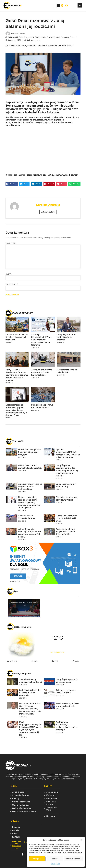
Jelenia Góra (34, 37)
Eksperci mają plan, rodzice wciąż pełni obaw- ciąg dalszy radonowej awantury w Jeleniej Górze (16, 410)
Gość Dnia (23, 37)
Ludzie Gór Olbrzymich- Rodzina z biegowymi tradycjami (17, 337)
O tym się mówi (53, 37)
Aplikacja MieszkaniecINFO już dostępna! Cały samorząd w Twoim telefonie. (41, 340)
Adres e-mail (12, 284)
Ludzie (43, 37)
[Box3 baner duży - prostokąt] (43, 583)
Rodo (58, 864)
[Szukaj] (58, 5)
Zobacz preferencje (73, 859)
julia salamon (13, 46)
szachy (53, 46)
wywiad (62, 46)
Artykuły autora (48, 212)
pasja (24, 46)
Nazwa (9, 274)
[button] (82, 840)
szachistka (43, 46)
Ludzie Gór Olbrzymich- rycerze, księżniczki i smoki (67, 518)
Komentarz (11, 243)
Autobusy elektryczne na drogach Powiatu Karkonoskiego (42, 372)
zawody (71, 46)
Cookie (53, 864)
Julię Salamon (61, 109)
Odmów (55, 859)
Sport (72, 37)
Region (13, 786)
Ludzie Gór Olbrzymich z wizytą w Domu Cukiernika (30, 693)
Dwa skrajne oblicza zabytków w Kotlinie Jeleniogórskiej (65, 532)
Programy (65, 37)
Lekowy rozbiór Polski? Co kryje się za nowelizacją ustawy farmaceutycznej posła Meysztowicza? (30, 709)
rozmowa (32, 46)
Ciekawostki (13, 37)
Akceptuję (37, 859)
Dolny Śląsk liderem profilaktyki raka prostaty (66, 337)
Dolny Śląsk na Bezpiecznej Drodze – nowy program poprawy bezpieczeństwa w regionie (17, 375)
